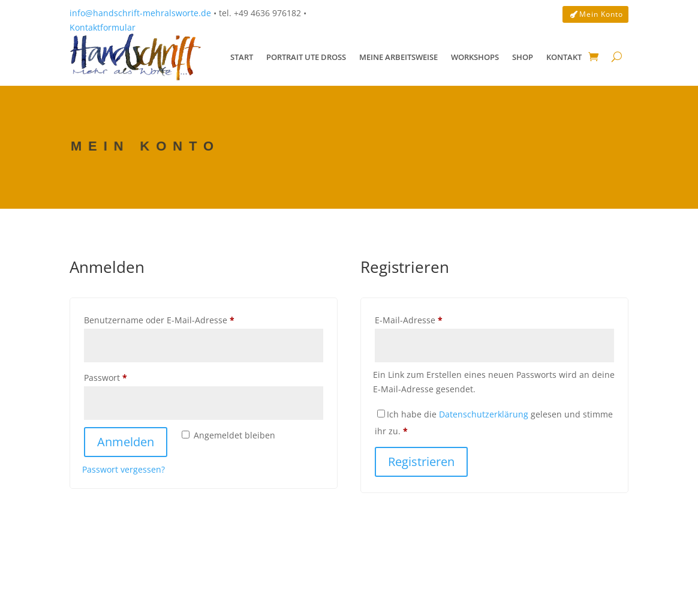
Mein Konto (601, 14)
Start (242, 57)
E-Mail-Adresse (432, 319)
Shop (523, 57)
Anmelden (126, 442)
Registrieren (421, 462)
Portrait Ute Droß (306, 57)
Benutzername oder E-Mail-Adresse (183, 319)
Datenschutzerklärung (484, 414)
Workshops (475, 57)
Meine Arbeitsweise (398, 57)
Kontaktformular (103, 27)
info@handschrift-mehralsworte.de (140, 13)
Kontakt (564, 57)
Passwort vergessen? (124, 469)
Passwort (129, 376)
